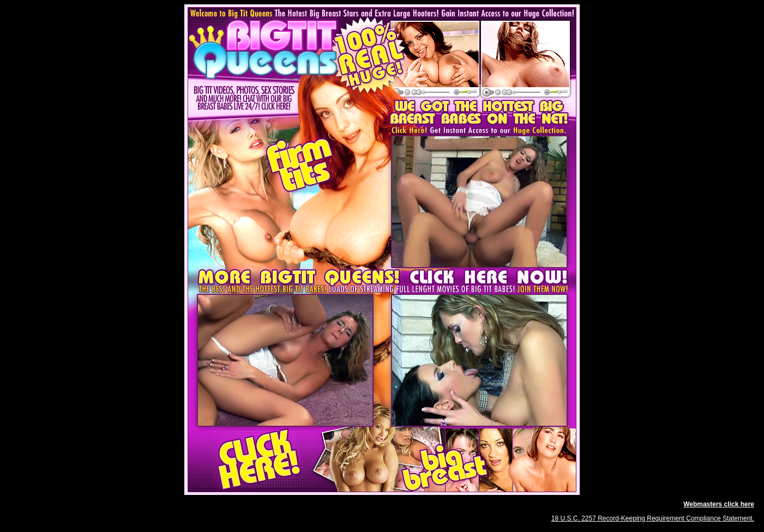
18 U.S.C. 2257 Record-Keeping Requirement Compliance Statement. (653, 518)
